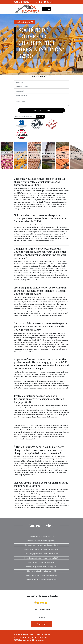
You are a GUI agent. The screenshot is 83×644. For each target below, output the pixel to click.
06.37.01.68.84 (45, 2)
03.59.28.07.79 (23, 2)
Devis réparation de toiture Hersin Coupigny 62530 (41, 558)
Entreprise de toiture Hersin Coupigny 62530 (41, 580)
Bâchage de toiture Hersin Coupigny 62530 (42, 571)
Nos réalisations (24, 22)
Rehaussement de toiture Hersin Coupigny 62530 (41, 545)
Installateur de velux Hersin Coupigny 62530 (42, 541)
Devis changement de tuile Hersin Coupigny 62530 (41, 549)
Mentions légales (38, 640)
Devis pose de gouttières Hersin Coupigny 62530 (41, 567)
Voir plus (42, 624)
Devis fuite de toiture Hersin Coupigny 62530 (41, 575)
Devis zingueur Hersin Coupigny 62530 (41, 562)
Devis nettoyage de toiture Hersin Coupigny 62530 (42, 554)
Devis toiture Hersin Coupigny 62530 (41, 536)
